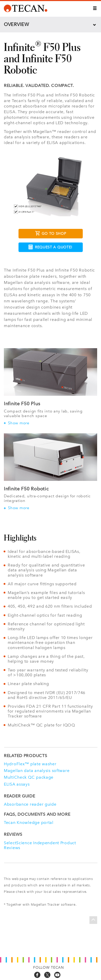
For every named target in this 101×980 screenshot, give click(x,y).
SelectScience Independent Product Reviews (40, 845)
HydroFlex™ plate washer (30, 764)
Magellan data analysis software (37, 771)
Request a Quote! (51, 247)
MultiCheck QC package (29, 777)
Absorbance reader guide (30, 804)
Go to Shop (51, 234)
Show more (17, 423)
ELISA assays (17, 784)
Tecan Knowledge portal (29, 822)
